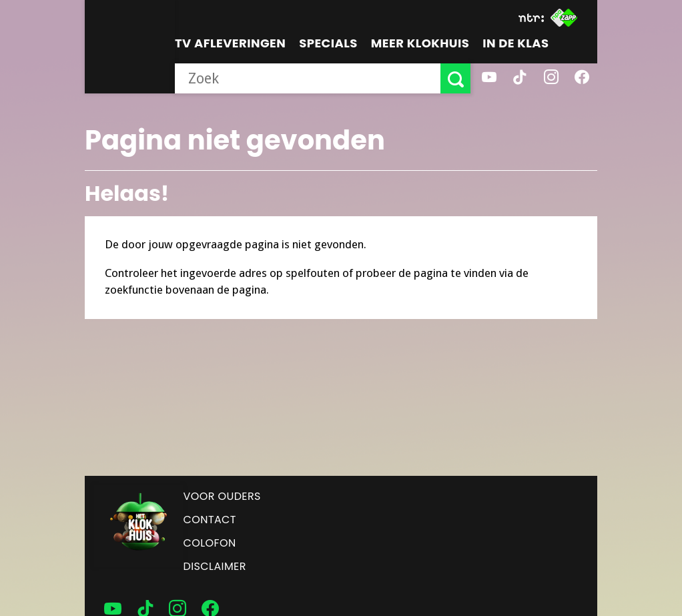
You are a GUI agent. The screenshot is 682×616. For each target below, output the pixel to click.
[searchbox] (308, 78)
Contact (210, 520)
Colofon (210, 543)
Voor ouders (222, 496)
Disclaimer (215, 566)
